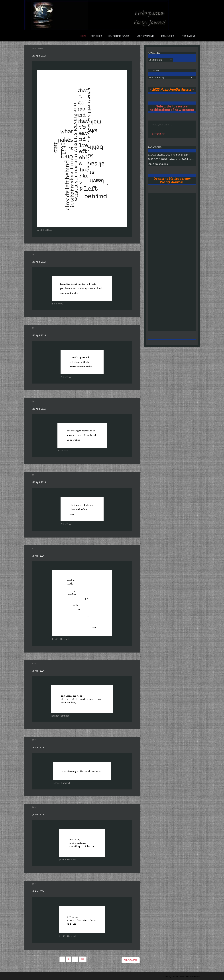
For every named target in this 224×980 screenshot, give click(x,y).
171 (34, 548)
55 (33, 475)
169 (34, 740)
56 (33, 401)
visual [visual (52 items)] (191, 159)
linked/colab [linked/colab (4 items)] (152, 155)
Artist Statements (145, 36)
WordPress (195, 977)
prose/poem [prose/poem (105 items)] (162, 164)
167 (34, 884)
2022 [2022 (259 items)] (151, 164)
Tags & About (188, 36)
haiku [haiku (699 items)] (171, 159)
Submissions (96, 36)
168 (34, 807)
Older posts (131, 960)
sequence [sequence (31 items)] (186, 155)
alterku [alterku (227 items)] (161, 155)
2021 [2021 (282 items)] (169, 155)
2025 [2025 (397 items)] (157, 159)
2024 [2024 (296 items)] (185, 159)
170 (34, 663)
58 (33, 254)
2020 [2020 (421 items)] (164, 159)
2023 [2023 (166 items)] (151, 159)
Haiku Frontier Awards (118, 36)
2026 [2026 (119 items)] (178, 159)
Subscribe (158, 134)
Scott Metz (38, 48)
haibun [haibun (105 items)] (177, 155)
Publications (168, 36)
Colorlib (175, 977)
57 (33, 328)
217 (83, 959)
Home (83, 36)
